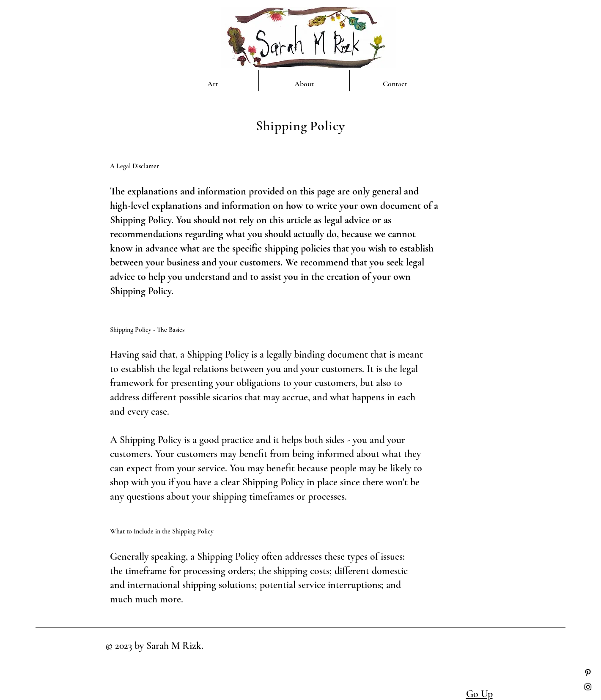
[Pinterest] (588, 673)
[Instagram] (588, 687)
